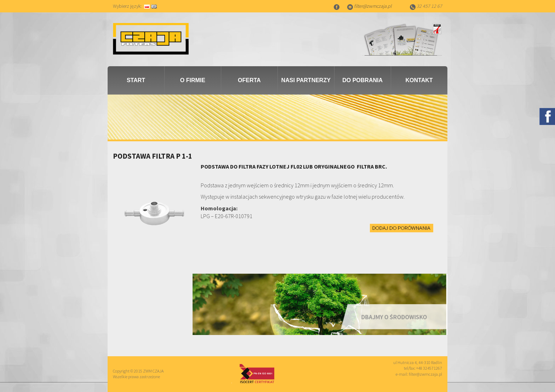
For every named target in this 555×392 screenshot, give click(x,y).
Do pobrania (362, 80)
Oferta (249, 80)
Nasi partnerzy (306, 80)
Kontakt (419, 80)
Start (136, 80)
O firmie (193, 80)
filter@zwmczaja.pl (373, 6)
